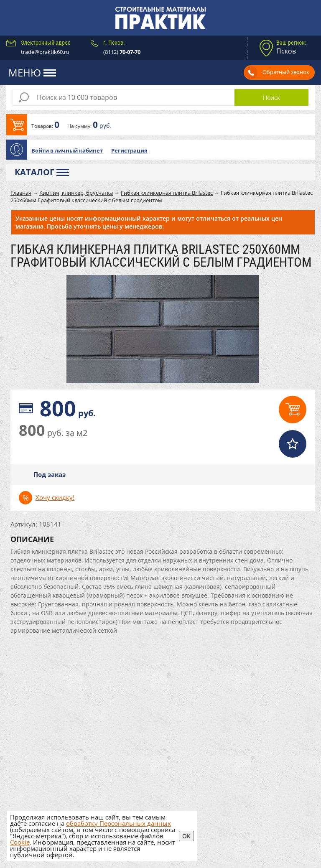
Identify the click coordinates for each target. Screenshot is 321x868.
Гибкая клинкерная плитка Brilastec (167, 193)
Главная (21, 193)
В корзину (160, 125)
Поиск (271, 98)
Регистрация (129, 150)
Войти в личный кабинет (67, 150)
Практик (160, 18)
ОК (186, 836)
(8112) (122, 52)
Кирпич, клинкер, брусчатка (76, 193)
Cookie (20, 842)
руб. (68, 408)
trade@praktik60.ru (45, 52)
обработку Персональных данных (118, 823)
